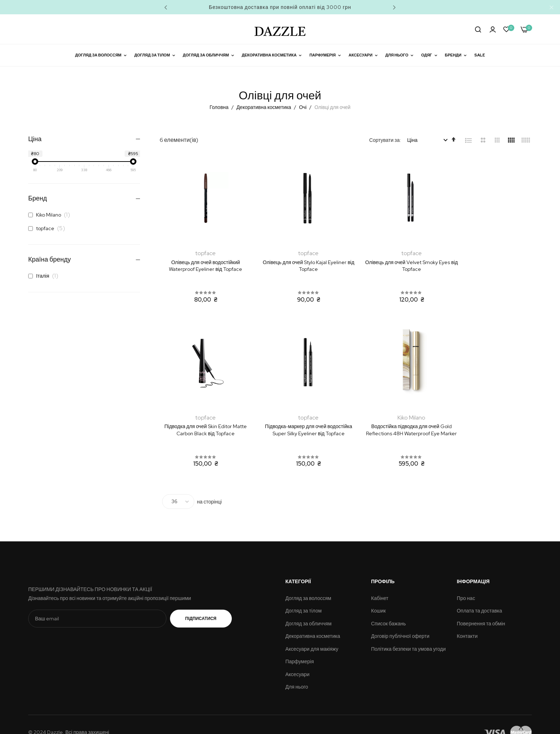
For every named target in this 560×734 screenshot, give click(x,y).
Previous (166, 7)
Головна (220, 107)
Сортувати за (384, 140)
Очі (303, 107)
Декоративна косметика (264, 107)
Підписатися (201, 603)
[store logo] (280, 29)
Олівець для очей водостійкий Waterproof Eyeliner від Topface (202, 258)
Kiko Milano (51, 215)
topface (49, 228)
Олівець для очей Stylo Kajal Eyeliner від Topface (298, 258)
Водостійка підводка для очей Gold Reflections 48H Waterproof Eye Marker (298, 418)
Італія (45, 276)
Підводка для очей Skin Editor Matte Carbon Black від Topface (489, 258)
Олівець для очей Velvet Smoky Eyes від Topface (394, 258)
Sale (480, 55)
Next (394, 7)
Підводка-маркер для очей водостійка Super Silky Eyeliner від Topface (202, 418)
